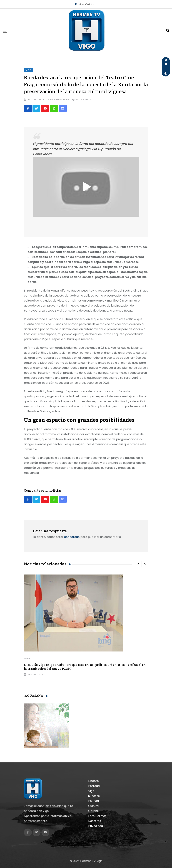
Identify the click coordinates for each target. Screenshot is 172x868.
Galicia (93, 811)
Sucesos (94, 796)
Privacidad (96, 826)
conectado (72, 537)
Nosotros (95, 821)
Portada (94, 786)
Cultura (93, 806)
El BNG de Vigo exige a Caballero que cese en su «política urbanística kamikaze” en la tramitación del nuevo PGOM (85, 667)
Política (94, 801)
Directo (94, 781)
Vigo (27, 659)
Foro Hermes (97, 816)
